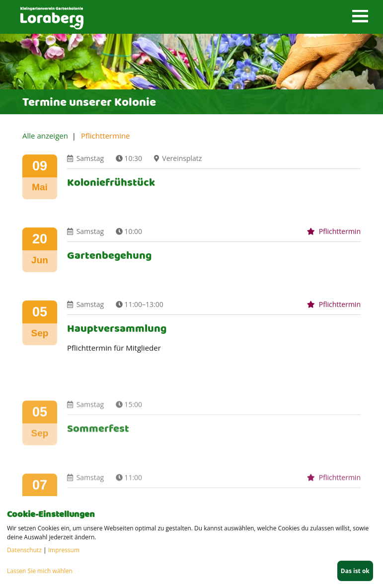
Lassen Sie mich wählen (40, 571)
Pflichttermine (106, 136)
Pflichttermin (334, 239)
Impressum (64, 550)
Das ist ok (355, 571)
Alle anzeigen (45, 136)
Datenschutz (24, 550)
